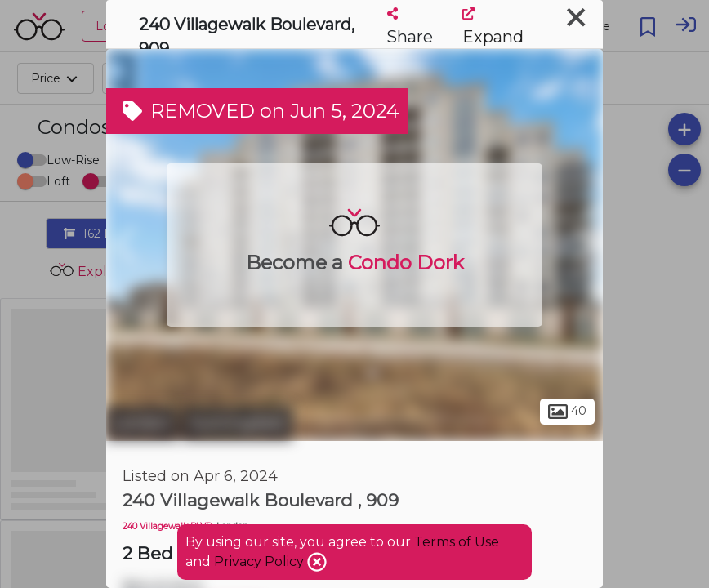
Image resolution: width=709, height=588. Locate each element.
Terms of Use (457, 542)
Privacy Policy (261, 561)
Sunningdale (237, 423)
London (142, 423)
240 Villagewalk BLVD (167, 526)
